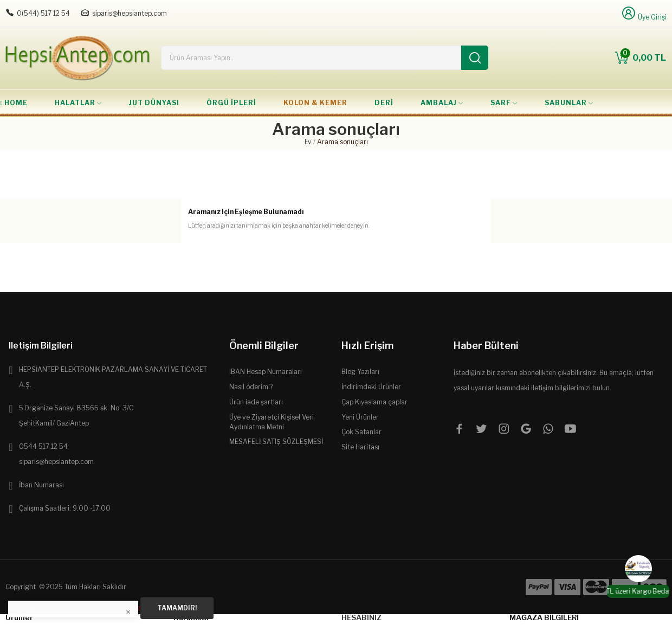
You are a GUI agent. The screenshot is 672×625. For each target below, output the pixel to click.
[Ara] (475, 58)
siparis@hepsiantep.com (130, 13)
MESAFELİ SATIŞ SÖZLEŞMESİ (276, 442)
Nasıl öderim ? (251, 387)
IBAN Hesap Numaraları (266, 372)
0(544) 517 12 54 (43, 13)
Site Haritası (360, 447)
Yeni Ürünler (360, 417)
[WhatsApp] (638, 569)
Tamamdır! (177, 608)
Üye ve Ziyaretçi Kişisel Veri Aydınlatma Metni (272, 422)
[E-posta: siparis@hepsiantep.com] (85, 13)
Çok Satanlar (361, 432)
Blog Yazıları (360, 372)
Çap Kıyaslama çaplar (374, 402)
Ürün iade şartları (256, 402)
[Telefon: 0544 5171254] (10, 13)
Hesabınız (361, 617)
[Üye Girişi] (644, 13)
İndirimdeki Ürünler (371, 387)
